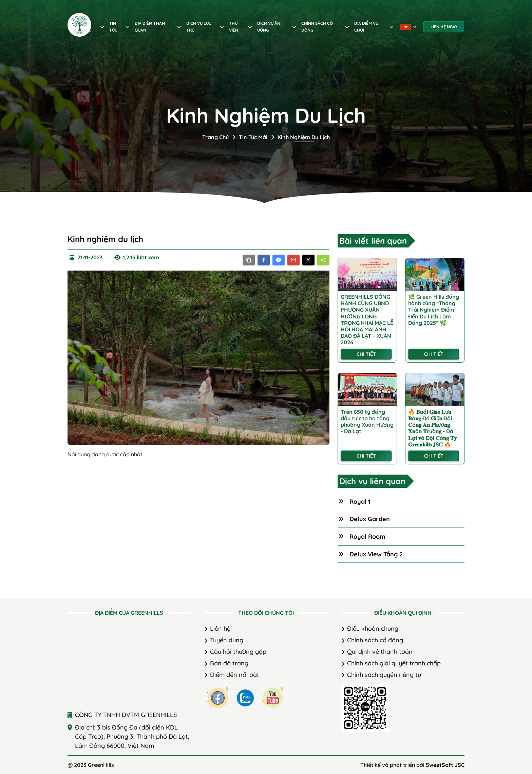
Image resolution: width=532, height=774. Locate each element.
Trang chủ (215, 137)
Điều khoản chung (373, 629)
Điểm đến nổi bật (235, 675)
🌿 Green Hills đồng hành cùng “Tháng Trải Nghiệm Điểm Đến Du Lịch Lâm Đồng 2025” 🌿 (434, 310)
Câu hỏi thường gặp (238, 652)
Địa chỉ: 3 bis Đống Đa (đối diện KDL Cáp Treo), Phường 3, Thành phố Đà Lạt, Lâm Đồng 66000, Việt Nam (132, 736)
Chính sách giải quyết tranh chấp (394, 663)
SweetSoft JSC (445, 765)
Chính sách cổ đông (375, 640)
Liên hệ (220, 629)
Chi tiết (366, 354)
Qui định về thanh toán (380, 652)
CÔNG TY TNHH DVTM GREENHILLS (126, 715)
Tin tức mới (253, 137)
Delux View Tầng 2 (376, 554)
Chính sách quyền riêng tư (384, 675)
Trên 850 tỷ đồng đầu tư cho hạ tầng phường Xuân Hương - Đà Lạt (367, 422)
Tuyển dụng (227, 640)
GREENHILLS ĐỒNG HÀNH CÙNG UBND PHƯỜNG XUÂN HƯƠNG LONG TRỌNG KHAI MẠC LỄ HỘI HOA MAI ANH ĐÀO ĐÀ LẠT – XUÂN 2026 (367, 320)
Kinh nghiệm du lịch (304, 137)
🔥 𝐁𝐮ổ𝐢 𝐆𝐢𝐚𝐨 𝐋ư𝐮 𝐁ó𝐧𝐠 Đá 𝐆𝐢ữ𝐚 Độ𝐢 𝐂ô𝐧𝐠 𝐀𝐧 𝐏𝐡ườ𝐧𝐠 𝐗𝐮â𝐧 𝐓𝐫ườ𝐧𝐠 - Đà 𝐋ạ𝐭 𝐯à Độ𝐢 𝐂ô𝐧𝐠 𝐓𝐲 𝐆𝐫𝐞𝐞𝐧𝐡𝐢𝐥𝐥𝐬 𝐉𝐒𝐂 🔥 (432, 428)
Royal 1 (360, 502)
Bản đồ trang (229, 663)
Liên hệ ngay (444, 27)
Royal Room (367, 537)
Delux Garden (370, 519)
